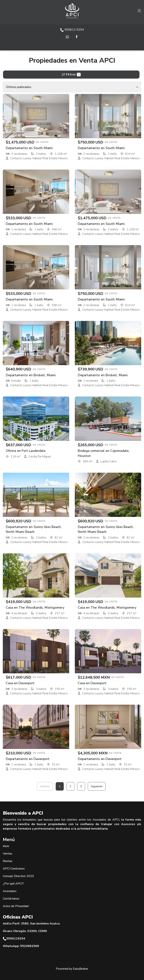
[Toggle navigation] (139, 11)
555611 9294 (72, 30)
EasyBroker (81, 969)
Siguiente (97, 786)
